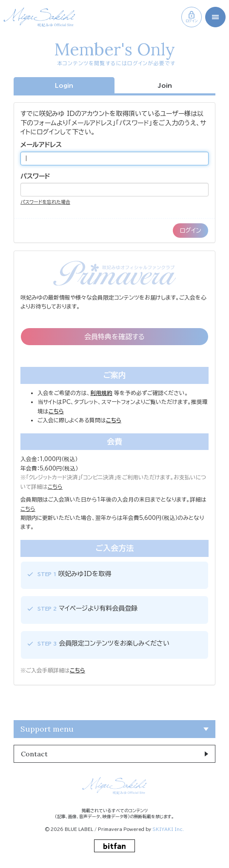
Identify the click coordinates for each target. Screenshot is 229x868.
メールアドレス (41, 145)
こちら (55, 487)
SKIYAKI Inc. (168, 829)
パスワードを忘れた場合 (45, 202)
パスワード (35, 176)
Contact (34, 754)
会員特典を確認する (114, 337)
